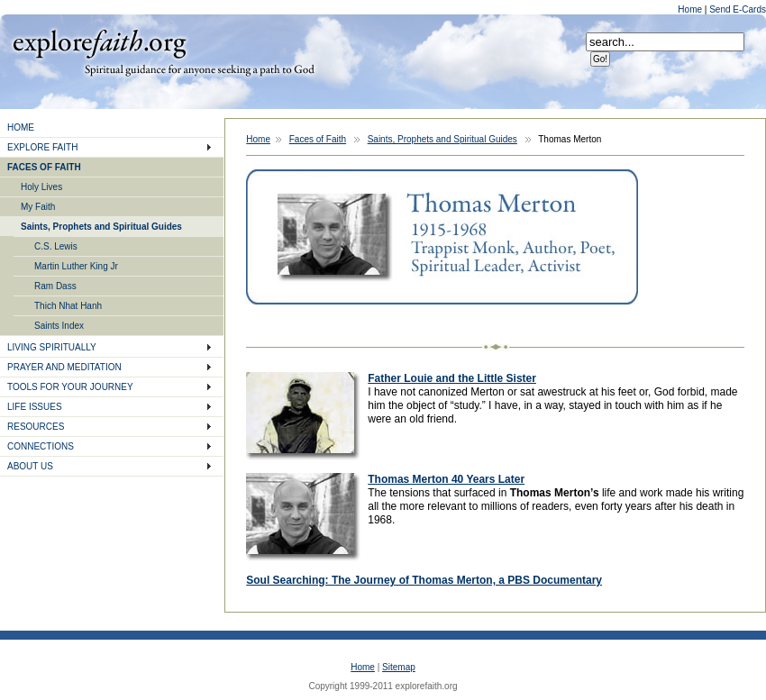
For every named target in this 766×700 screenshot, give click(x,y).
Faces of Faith (318, 139)
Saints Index (59, 326)
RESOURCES (36, 427)
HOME (21, 127)
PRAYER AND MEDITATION (64, 367)
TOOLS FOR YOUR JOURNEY (70, 387)
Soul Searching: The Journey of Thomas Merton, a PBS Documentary (424, 580)
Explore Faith (99, 42)
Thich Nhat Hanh (68, 306)
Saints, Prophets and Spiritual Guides (101, 227)
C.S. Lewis (56, 246)
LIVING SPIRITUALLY (52, 347)
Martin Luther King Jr (76, 266)
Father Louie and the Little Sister (452, 378)
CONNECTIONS (41, 446)
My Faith (38, 207)
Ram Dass (55, 286)
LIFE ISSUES (35, 407)
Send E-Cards (738, 9)
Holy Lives (41, 187)
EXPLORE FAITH (42, 147)
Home (691, 9)
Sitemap (399, 667)
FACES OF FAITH (44, 167)
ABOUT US (30, 466)
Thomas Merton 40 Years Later (446, 479)
